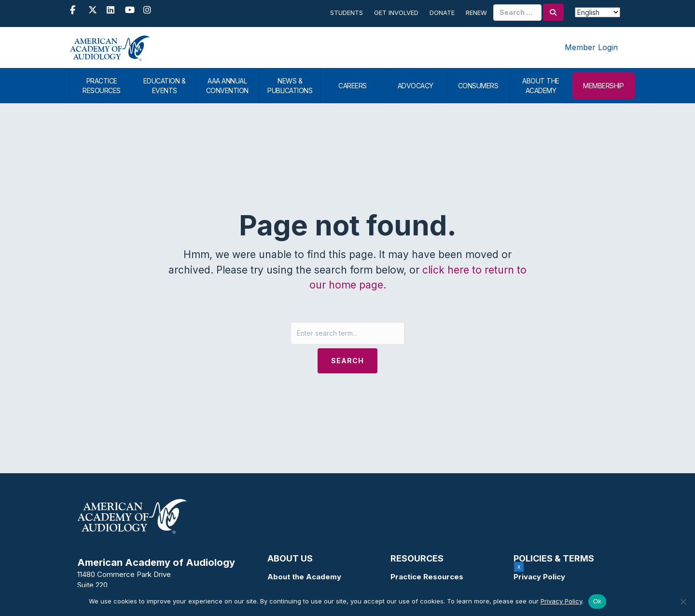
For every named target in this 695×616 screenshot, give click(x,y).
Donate (442, 13)
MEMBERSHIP (603, 86)
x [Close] (519, 567)
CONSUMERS (478, 86)
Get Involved (396, 13)
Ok (597, 601)
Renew (476, 13)
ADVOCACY (416, 86)
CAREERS (353, 86)
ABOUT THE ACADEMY (541, 86)
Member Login (591, 47)
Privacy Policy (539, 577)
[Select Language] (598, 12)
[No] (683, 602)
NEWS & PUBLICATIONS (290, 86)
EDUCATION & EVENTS (165, 86)
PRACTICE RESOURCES (102, 86)
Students (347, 13)
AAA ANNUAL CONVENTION (227, 86)
